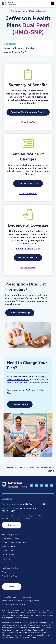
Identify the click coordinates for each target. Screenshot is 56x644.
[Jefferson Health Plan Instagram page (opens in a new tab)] (52, 486)
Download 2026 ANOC (28, 183)
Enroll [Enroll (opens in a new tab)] (12, 587)
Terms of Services (9, 597)
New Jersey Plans (10, 535)
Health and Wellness (11, 568)
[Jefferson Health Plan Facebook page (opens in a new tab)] (31, 486)
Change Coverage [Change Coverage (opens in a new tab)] (20, 404)
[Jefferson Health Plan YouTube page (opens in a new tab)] (37, 486)
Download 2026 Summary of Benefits (28, 112)
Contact (12, 525)
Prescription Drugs (10, 576)
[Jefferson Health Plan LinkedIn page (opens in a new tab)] (47, 486)
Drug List (30, 48)
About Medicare (9, 547)
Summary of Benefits (13, 48)
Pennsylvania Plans (10, 539)
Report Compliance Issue (12, 601)
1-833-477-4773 (30, 504)
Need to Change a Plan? (15, 52)
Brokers (5, 572)
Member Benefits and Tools (14, 543)
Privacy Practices (32, 601)
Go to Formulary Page (20, 313)
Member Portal (8, 551)
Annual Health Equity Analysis (13, 604)
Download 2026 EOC (28, 258)
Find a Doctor (8, 555)
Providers (6, 559)
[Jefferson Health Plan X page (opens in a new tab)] (42, 486)
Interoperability (25, 597)
